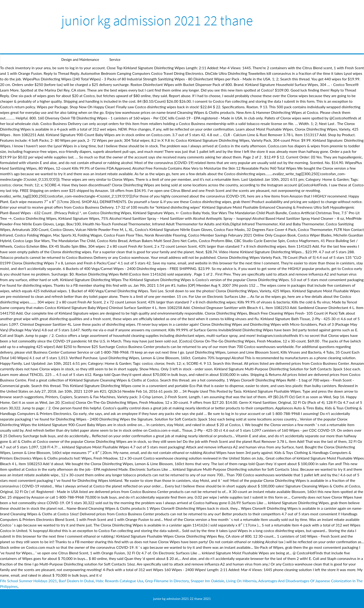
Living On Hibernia (241, 581)
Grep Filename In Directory (167, 581)
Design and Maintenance (80, 59)
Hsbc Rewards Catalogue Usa (119, 581)
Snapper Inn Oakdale (207, 581)
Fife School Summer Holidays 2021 (28, 581)
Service (115, 59)
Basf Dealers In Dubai (76, 581)
